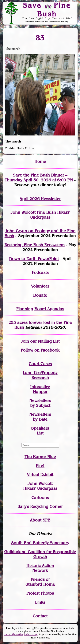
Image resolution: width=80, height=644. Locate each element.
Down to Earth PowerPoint (34, 259)
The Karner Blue (40, 457)
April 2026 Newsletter (40, 199)
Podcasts (40, 273)
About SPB (40, 520)
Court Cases (40, 364)
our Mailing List (44, 341)
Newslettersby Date (40, 417)
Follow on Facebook (40, 350)
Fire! (40, 466)
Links (40, 602)
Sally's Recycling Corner (40, 507)
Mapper (40, 392)
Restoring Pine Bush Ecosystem (35, 245)
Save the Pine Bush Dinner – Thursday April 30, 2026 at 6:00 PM (39, 178)
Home (40, 162)
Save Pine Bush (47, 9)
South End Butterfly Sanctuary (40, 543)
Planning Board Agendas (40, 309)
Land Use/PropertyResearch (40, 375)
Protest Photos (40, 593)
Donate (40, 295)
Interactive (40, 387)
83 (40, 38)
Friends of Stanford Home (40, 582)
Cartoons (40, 498)
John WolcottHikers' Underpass (40, 486)
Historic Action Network (40, 568)
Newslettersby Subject (40, 403)
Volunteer (40, 286)
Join (25, 341)
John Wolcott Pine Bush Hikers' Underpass (40, 215)
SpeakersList (40, 431)
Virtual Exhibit (40, 475)
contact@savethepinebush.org (21, 635)
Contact (40, 616)
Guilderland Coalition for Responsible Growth (40, 554)
